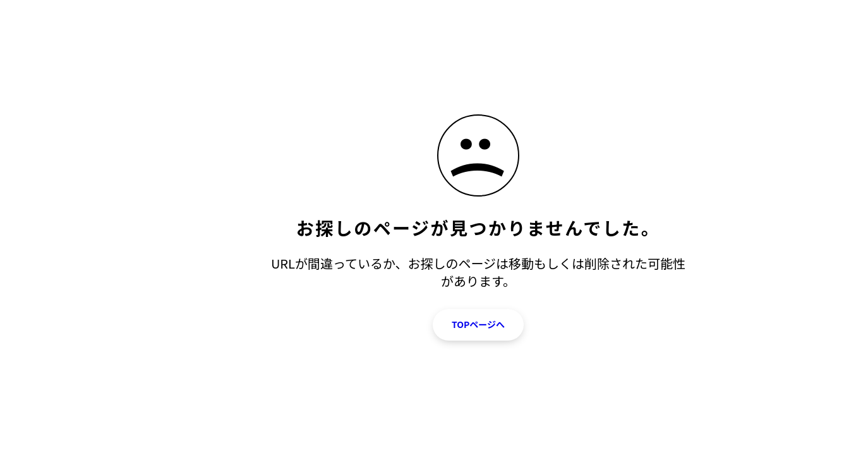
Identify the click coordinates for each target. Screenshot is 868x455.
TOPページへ (478, 324)
